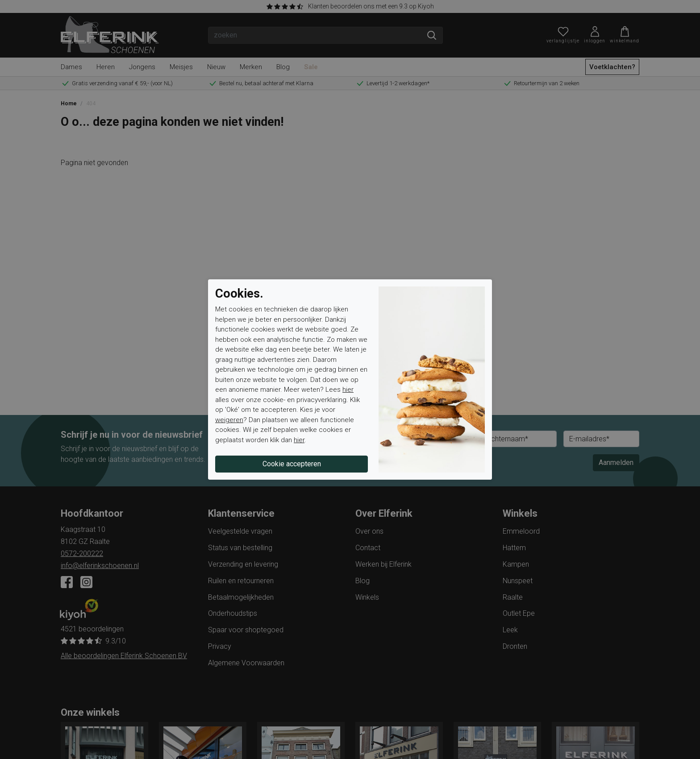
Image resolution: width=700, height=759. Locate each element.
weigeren (229, 420)
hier (348, 390)
